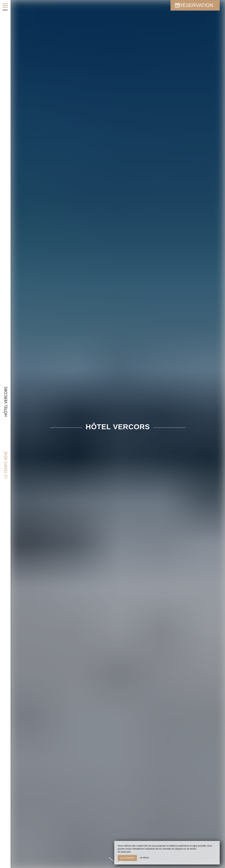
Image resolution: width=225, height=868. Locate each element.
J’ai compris (127, 858)
